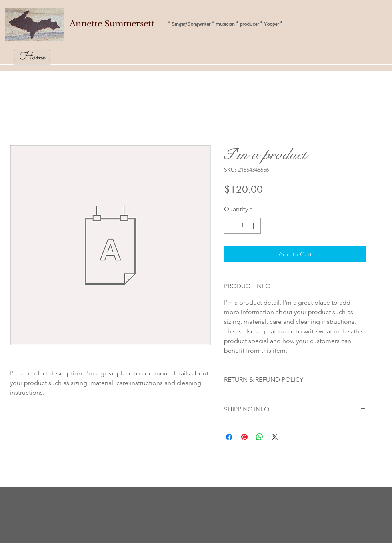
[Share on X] (275, 437)
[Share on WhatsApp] (260, 437)
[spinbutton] (242, 226)
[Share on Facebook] (229, 437)
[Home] (32, 57)
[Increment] (254, 226)
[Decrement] (231, 226)
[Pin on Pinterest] (244, 437)
